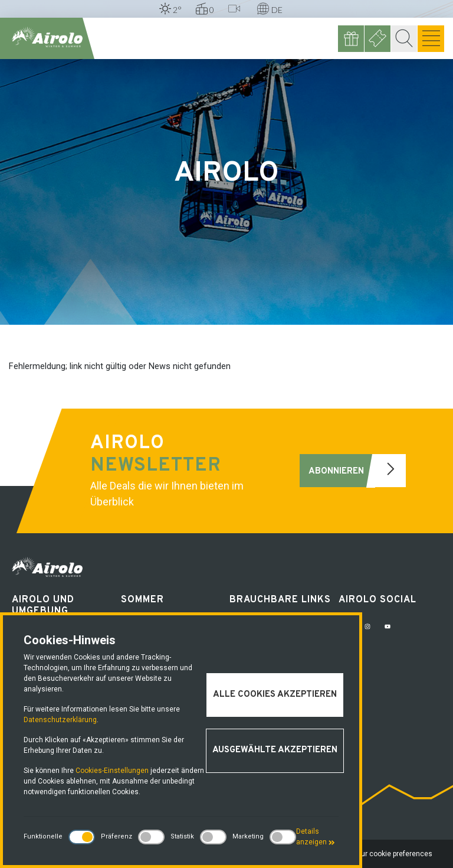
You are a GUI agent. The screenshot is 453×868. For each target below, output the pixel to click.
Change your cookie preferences (379, 854)
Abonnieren (357, 471)
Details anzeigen (316, 837)
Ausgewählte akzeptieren (275, 750)
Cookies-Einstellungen (112, 771)
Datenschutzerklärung (60, 720)
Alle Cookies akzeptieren (275, 695)
